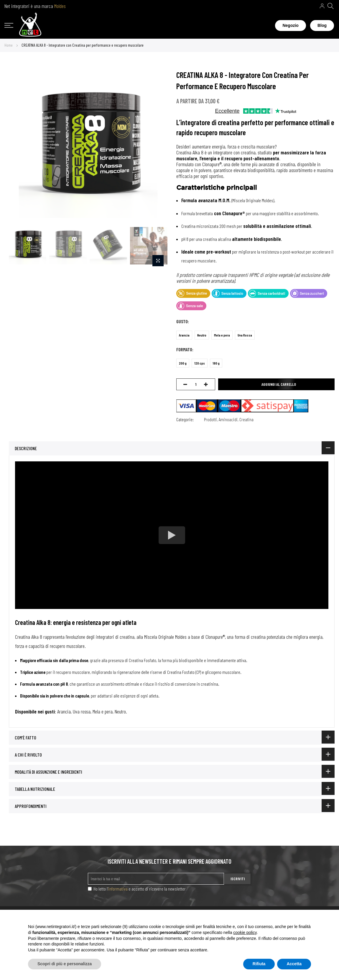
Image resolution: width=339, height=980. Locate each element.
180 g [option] (216, 363)
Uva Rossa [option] (245, 335)
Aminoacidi (228, 419)
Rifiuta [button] (259, 964)
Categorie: (185, 419)
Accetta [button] (294, 964)
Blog (322, 25)
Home (9, 45)
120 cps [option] (200, 363)
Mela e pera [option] (222, 335)
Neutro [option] (202, 335)
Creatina (246, 419)
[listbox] (250, 337)
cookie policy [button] (245, 932)
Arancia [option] (184, 335)
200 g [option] (183, 363)
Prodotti (210, 419)
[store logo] (30, 26)
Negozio (290, 25)
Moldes (60, 6)
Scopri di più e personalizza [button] (65, 964)
